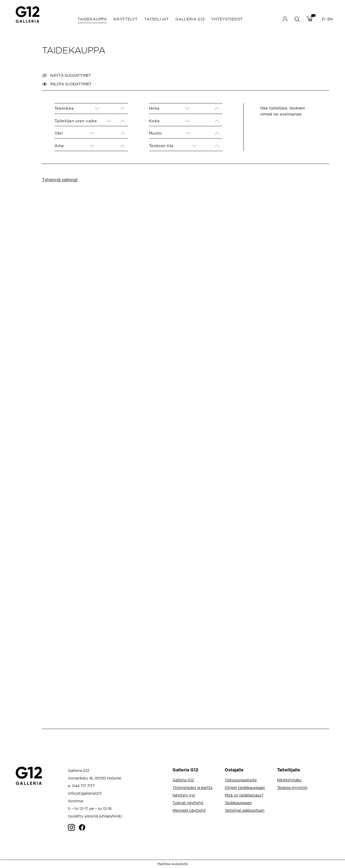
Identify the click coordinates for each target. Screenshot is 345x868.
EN (330, 19)
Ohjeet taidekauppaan (245, 787)
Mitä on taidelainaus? (244, 795)
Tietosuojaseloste (241, 780)
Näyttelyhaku (289, 780)
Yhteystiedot (227, 19)
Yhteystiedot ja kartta (192, 787)
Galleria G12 (190, 19)
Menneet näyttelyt (189, 810)
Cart (309, 19)
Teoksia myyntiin (292, 787)
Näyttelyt (126, 19)
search (297, 19)
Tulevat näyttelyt (188, 803)
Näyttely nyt (184, 795)
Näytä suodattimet (66, 75)
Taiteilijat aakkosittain (245, 810)
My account (285, 19)
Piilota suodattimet (67, 84)
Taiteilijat (157, 19)
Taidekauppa (92, 19)
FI (324, 19)
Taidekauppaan (238, 803)
